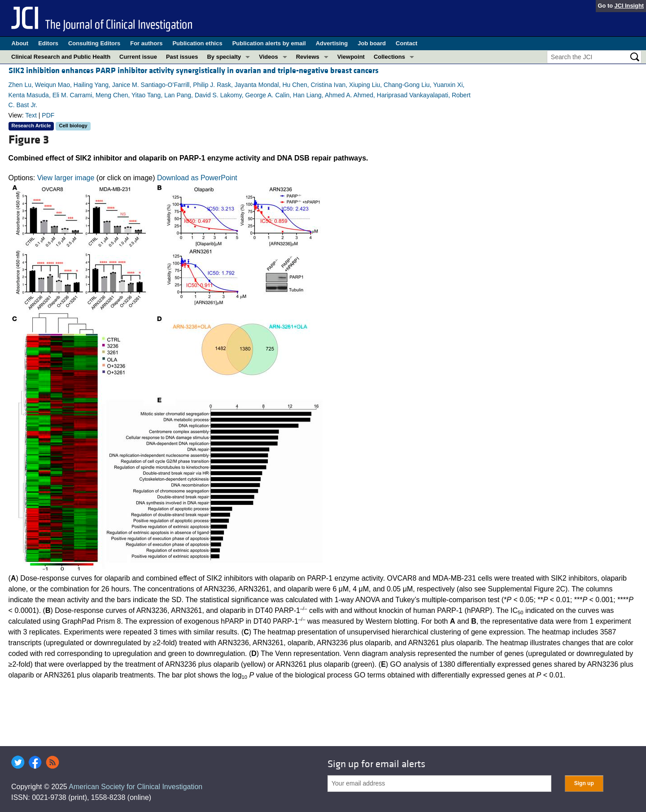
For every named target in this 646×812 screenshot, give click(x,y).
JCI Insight (629, 6)
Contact (406, 43)
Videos (268, 57)
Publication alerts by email (269, 43)
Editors (48, 43)
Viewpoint (351, 57)
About (20, 43)
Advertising (332, 43)
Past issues (182, 57)
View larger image (66, 178)
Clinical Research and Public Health (61, 57)
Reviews (308, 57)
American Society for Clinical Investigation (135, 787)
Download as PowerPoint (197, 178)
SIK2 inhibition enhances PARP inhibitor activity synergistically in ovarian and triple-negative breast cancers (194, 71)
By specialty (224, 57)
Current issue (138, 57)
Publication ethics (197, 43)
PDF (48, 115)
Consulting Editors (94, 43)
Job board (372, 43)
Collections (389, 57)
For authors (146, 43)
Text (31, 115)
